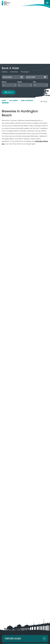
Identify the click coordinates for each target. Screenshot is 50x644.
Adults (20, 82)
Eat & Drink (15, 101)
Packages (25, 72)
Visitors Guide (13, 639)
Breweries (5, 103)
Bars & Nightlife (28, 101)
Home (5, 101)
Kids (34, 82)
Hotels (5, 72)
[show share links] (44, 102)
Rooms (4, 82)
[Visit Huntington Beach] (6, 3)
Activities (14, 72)
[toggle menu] (47, 3)
